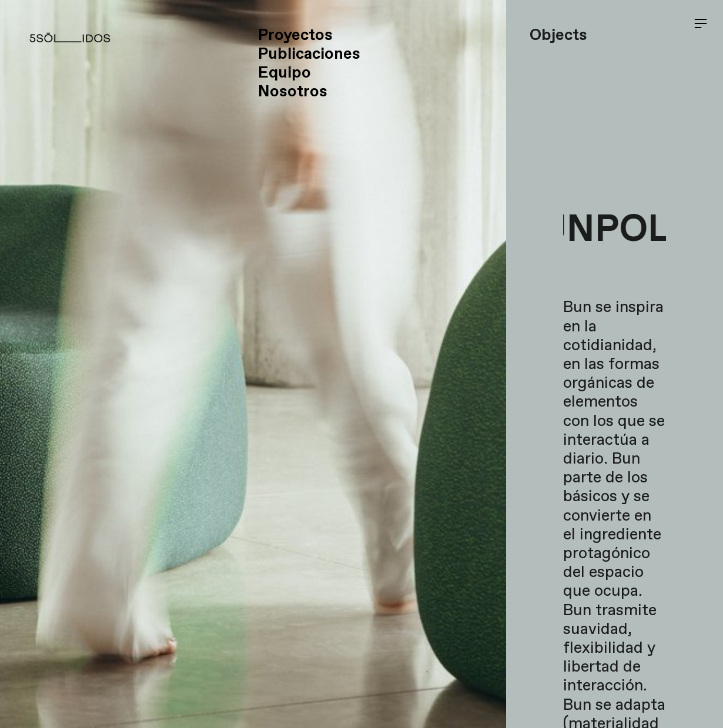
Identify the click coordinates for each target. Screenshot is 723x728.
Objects (558, 36)
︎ (701, 24)
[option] (253, 364)
